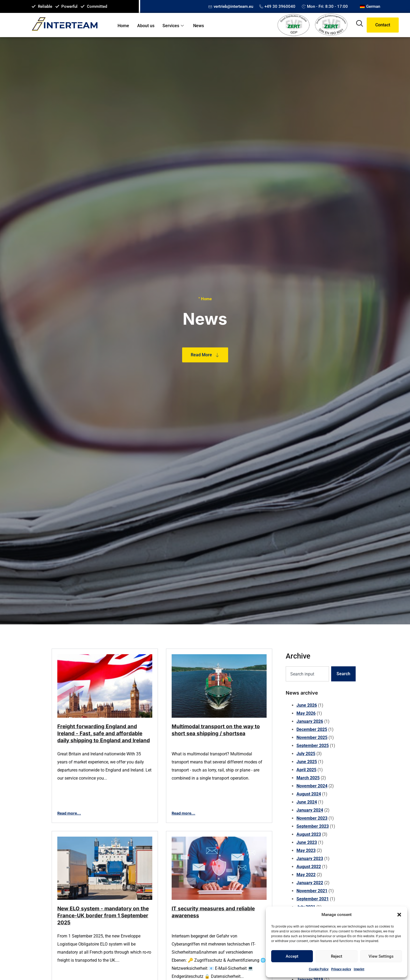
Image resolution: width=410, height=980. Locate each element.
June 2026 (307, 705)
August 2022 (309, 867)
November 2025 (312, 737)
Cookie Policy (319, 969)
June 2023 (307, 842)
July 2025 (306, 754)
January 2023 (310, 859)
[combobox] (307, 674)
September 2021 (313, 899)
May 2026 (306, 713)
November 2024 (312, 786)
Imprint (359, 969)
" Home (205, 299)
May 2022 (306, 875)
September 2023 (313, 826)
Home (123, 26)
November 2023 (312, 818)
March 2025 (308, 778)
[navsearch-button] (359, 25)
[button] (399, 915)
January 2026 (310, 721)
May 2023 (306, 850)
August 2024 (309, 794)
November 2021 (312, 891)
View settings (381, 956)
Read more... (69, 813)
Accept (292, 956)
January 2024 (310, 810)
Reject (337, 956)
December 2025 (312, 729)
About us (146, 26)
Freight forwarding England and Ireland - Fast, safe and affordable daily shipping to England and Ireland (104, 733)
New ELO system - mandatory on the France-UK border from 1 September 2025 (103, 916)
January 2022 (310, 883)
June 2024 (307, 802)
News (199, 26)
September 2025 (313, 746)
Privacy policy (341, 969)
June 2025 (307, 762)
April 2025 (306, 770)
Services (174, 26)
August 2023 (309, 834)
